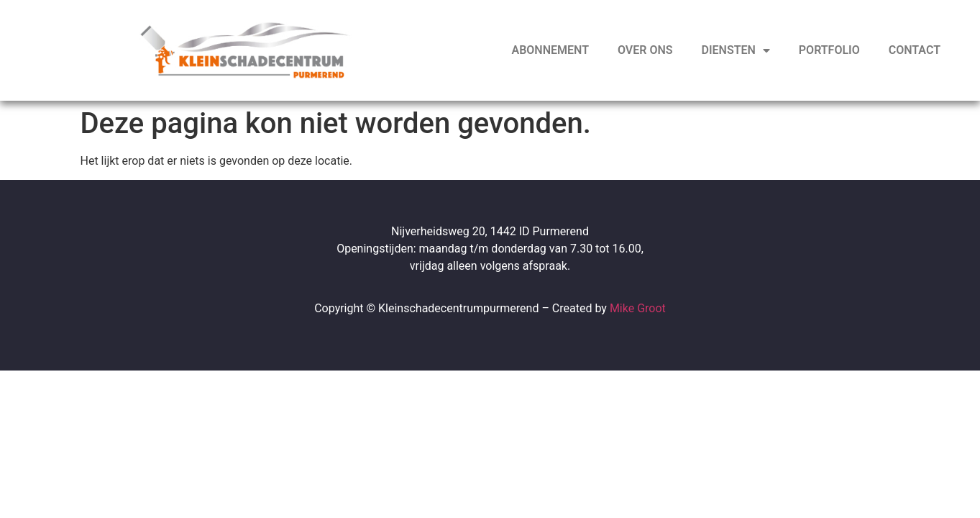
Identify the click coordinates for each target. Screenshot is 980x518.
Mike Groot (638, 308)
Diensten (736, 50)
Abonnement (550, 50)
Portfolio (829, 50)
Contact (915, 50)
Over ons (645, 50)
